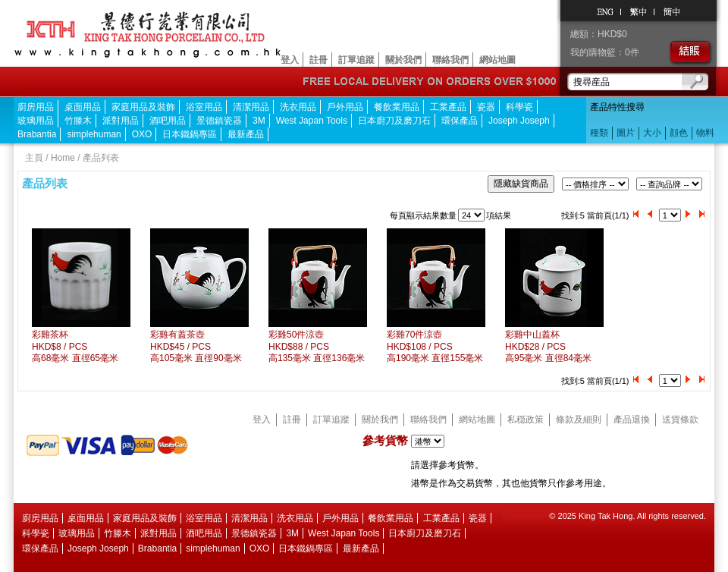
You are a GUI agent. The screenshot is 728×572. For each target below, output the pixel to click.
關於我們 (403, 60)
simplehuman (94, 134)
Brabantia (37, 134)
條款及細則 (579, 420)
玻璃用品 (36, 121)
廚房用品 (36, 107)
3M (259, 121)
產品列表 (101, 158)
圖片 (626, 133)
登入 (290, 60)
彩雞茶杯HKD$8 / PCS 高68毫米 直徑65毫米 (75, 346)
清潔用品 (251, 107)
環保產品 (460, 121)
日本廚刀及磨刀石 (394, 121)
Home (63, 158)
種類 (599, 133)
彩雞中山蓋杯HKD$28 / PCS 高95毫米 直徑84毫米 (548, 346)
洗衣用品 (298, 107)
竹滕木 (78, 121)
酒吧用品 (168, 121)
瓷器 (486, 107)
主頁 (34, 158)
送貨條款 (680, 420)
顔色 (679, 133)
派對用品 (121, 121)
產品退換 (632, 420)
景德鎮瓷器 (219, 121)
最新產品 (246, 134)
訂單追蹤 (356, 60)
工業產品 (448, 107)
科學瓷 (519, 107)
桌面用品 (83, 107)
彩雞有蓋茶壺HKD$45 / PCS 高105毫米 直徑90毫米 (196, 346)
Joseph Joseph (519, 121)
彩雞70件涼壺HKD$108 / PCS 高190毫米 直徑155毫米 (435, 346)
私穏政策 (526, 420)
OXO (142, 134)
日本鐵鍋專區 (190, 134)
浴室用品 (204, 107)
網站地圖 (497, 60)
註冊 (318, 60)
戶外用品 (345, 107)
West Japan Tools (312, 121)
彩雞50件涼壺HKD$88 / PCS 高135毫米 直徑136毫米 (317, 346)
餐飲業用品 (397, 107)
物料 (705, 133)
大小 (652, 133)
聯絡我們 (450, 60)
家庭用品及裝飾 (143, 107)
